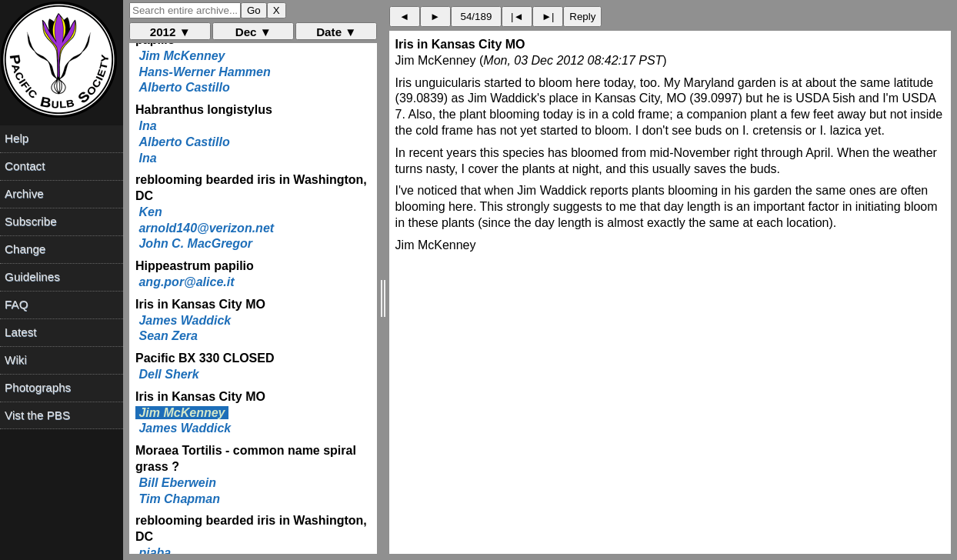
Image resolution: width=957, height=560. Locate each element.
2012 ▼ (170, 32)
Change (25, 249)
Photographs (38, 387)
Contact (25, 166)
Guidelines (32, 277)
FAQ (16, 304)
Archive (24, 193)
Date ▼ (336, 32)
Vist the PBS (37, 415)
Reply (582, 17)
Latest (20, 332)
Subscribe (31, 221)
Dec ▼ (253, 32)
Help (17, 138)
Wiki (16, 360)
